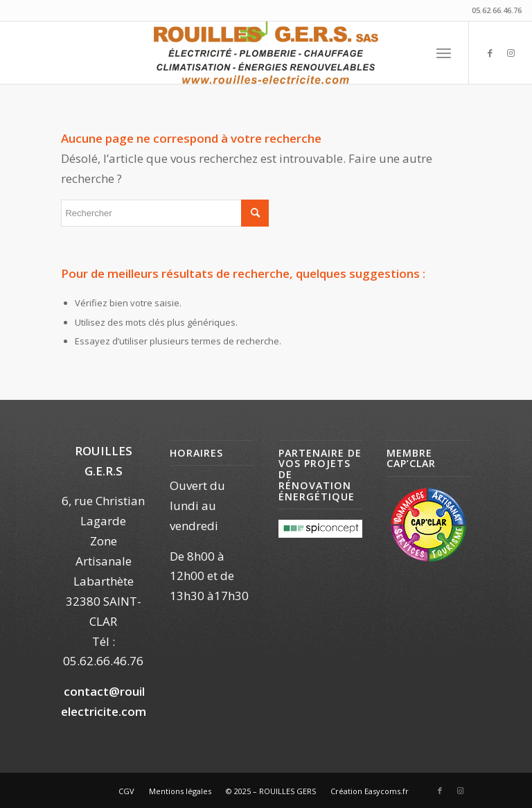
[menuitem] (444, 53)
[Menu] (444, 53)
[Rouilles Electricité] (266, 53)
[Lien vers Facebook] (490, 53)
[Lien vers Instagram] (511, 53)
